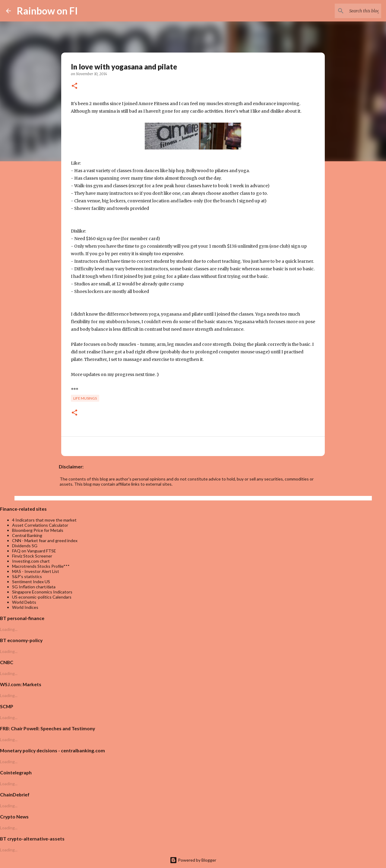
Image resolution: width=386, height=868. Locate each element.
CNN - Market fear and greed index (45, 540)
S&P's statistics (27, 576)
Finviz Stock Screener (32, 556)
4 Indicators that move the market (44, 520)
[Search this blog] (350, 11)
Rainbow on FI (47, 11)
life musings (85, 398)
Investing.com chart (31, 561)
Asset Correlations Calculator (40, 525)
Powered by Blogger (193, 860)
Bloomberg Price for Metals (38, 530)
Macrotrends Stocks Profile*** (41, 566)
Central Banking (27, 535)
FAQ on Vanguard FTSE (34, 551)
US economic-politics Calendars (42, 597)
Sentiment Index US (31, 582)
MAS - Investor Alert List (36, 571)
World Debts (24, 602)
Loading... (9, 629)
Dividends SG (25, 546)
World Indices (25, 607)
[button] (74, 86)
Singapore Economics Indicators (42, 592)
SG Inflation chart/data (34, 587)
